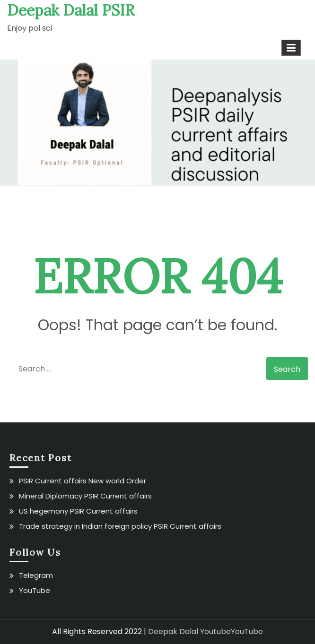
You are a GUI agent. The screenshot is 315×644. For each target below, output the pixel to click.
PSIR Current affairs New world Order (83, 481)
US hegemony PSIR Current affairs (78, 511)
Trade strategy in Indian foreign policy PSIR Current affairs (120, 526)
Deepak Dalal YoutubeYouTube (206, 631)
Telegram (36, 575)
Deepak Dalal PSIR (71, 10)
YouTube (35, 590)
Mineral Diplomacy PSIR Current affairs (85, 496)
